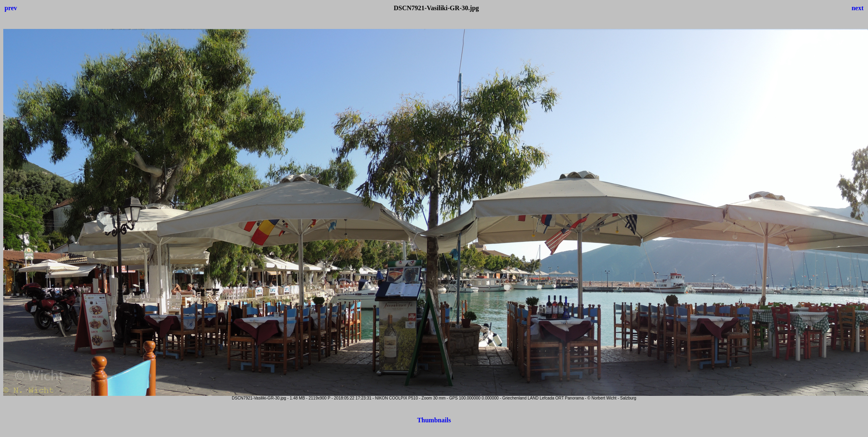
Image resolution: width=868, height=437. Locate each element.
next (858, 8)
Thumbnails (434, 420)
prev (11, 8)
